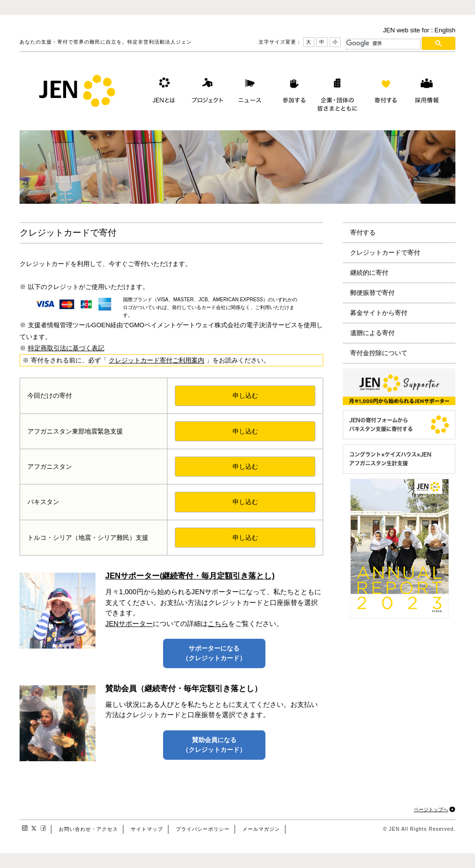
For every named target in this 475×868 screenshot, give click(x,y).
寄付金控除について (379, 353)
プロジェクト (206, 93)
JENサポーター (129, 624)
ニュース (249, 93)
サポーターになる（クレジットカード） (214, 653)
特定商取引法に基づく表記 (66, 348)
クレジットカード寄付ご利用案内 (156, 360)
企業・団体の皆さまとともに (338, 93)
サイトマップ (147, 829)
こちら (218, 624)
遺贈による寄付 (372, 333)
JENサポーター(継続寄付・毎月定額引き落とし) (190, 576)
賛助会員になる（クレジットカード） (214, 745)
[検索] (383, 43)
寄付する (383, 93)
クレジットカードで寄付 (385, 253)
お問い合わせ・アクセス (88, 829)
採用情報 (427, 93)
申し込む (245, 396)
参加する (292, 93)
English (445, 30)
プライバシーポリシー (203, 829)
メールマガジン (261, 829)
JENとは (163, 93)
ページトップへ (431, 809)
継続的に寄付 (369, 273)
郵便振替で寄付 (372, 293)
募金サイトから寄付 (379, 313)
